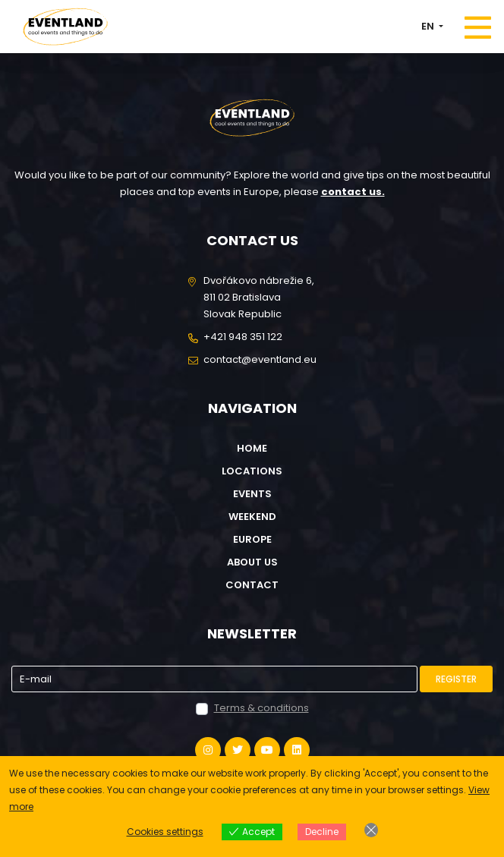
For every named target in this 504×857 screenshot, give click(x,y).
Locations (252, 471)
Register (456, 679)
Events (252, 494)
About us (252, 562)
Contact (252, 585)
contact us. (353, 192)
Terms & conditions (261, 708)
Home (252, 448)
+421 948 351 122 (243, 337)
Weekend (252, 517)
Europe (252, 539)
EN (429, 26)
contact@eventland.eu (260, 359)
